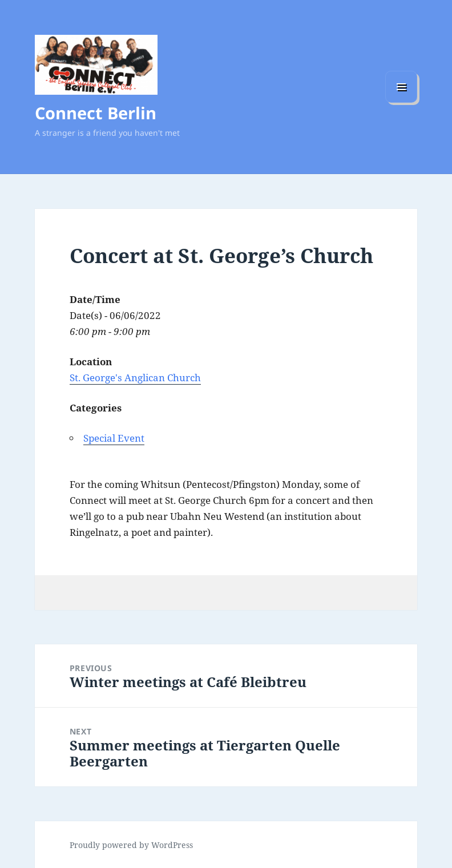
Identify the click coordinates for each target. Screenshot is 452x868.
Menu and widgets (401, 102)
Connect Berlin (96, 113)
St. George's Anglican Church (135, 378)
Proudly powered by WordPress (131, 845)
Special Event (114, 438)
